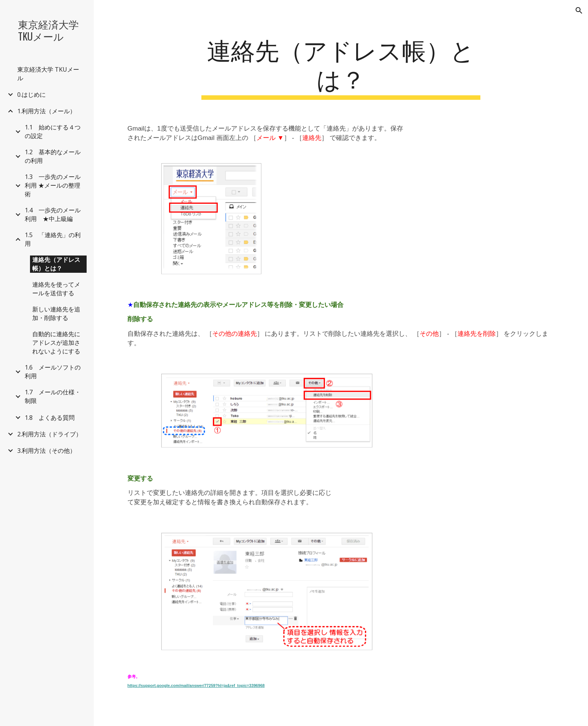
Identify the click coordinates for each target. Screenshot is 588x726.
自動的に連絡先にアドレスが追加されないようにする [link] (56, 343)
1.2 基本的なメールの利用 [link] (53, 156)
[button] (579, 11)
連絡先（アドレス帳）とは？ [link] (56, 264)
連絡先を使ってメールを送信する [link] (56, 289)
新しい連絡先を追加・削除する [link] (56, 313)
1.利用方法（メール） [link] (46, 111)
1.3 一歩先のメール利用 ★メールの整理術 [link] (53, 185)
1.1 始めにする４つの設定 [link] (53, 132)
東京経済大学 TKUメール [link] (48, 74)
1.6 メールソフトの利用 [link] (53, 372)
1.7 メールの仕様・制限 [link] (53, 396)
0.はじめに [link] (31, 95)
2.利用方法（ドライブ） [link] (49, 434)
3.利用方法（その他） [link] (46, 451)
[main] (341, 67)
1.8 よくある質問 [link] (50, 418)
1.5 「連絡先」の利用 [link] (53, 239)
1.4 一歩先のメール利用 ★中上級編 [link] (53, 214)
